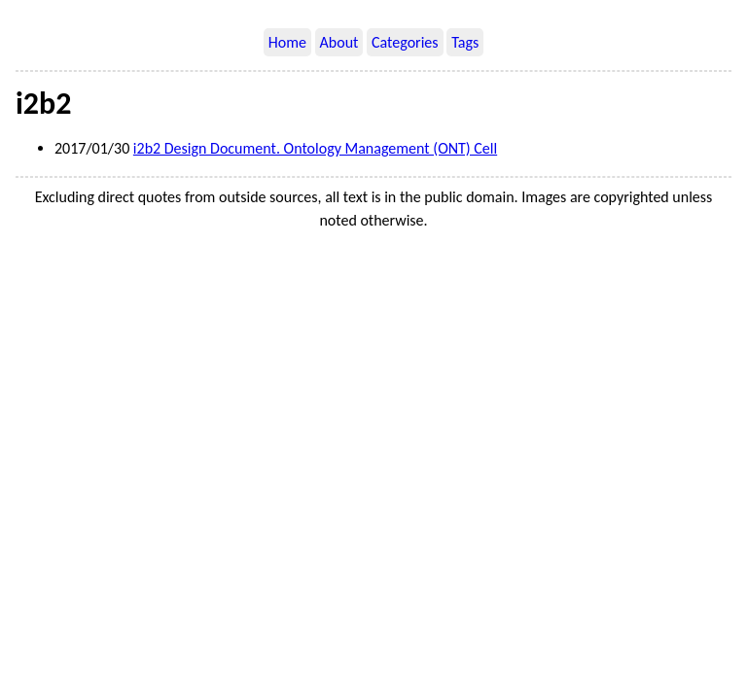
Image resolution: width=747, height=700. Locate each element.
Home (287, 42)
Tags (465, 42)
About (339, 42)
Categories (405, 42)
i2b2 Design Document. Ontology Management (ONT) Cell (315, 148)
